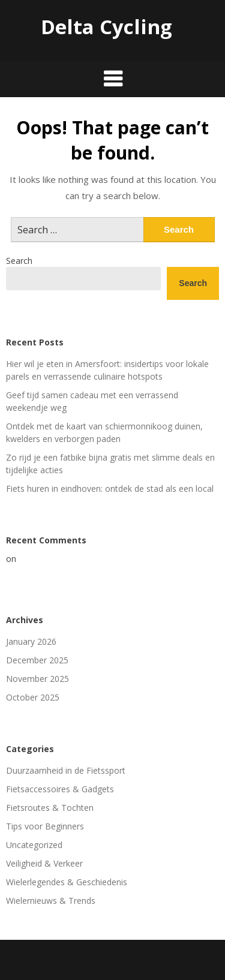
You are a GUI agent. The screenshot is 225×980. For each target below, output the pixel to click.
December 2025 (37, 660)
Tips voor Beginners (45, 826)
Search (19, 261)
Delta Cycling (106, 27)
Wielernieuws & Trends (51, 901)
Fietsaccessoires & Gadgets (60, 789)
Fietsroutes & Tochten (50, 808)
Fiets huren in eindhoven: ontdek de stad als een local (110, 489)
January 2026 (31, 641)
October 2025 (33, 697)
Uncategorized (34, 845)
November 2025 (37, 679)
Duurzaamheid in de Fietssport (66, 770)
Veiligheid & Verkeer (44, 863)
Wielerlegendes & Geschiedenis (67, 882)
